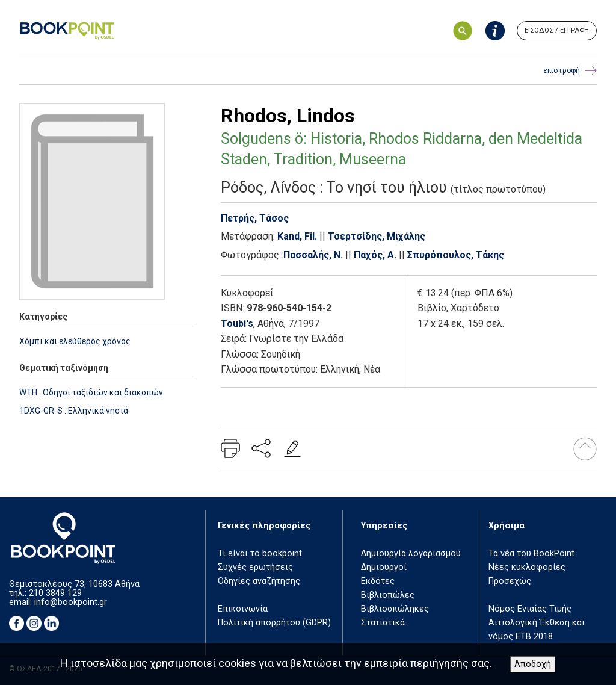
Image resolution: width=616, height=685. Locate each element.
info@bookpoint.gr (71, 602)
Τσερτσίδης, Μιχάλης (377, 236)
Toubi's (237, 324)
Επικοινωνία (243, 609)
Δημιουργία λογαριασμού (411, 553)
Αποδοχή (533, 664)
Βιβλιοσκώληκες (395, 609)
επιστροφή (570, 71)
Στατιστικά (383, 623)
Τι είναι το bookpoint (260, 553)
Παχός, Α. (375, 255)
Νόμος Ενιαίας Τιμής (530, 609)
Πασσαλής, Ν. (313, 255)
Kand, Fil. (297, 236)
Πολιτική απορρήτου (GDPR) (274, 623)
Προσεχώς (510, 581)
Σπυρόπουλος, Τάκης (456, 255)
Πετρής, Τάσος (255, 218)
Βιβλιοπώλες (388, 595)
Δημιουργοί (384, 567)
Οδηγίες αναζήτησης (259, 581)
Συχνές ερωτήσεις (255, 567)
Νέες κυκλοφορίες (527, 567)
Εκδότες (378, 581)
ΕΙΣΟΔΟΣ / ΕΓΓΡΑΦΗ (557, 30)
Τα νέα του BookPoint (531, 553)
